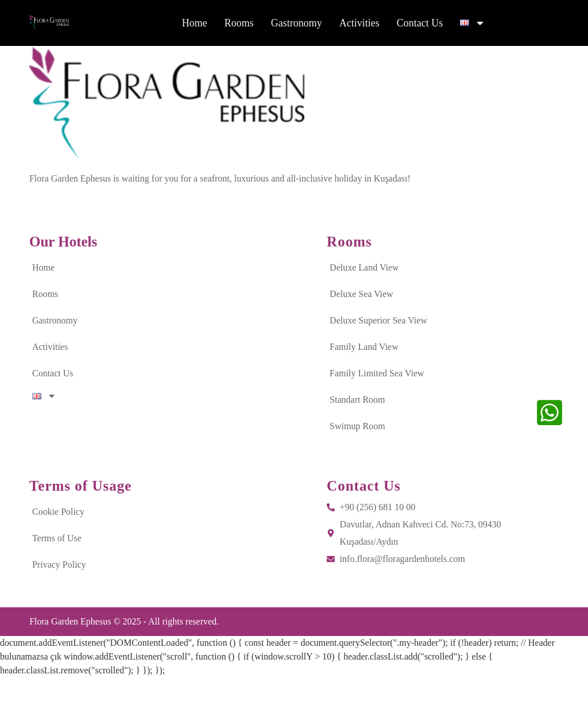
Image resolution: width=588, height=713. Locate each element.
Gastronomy (297, 25)
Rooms (239, 25)
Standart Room (357, 435)
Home (195, 25)
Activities (359, 25)
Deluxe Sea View (361, 329)
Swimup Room (357, 462)
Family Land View (364, 382)
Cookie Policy (58, 547)
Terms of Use (57, 574)
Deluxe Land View (364, 303)
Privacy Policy (59, 600)
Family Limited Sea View (377, 409)
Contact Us (420, 25)
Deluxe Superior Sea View (378, 356)
